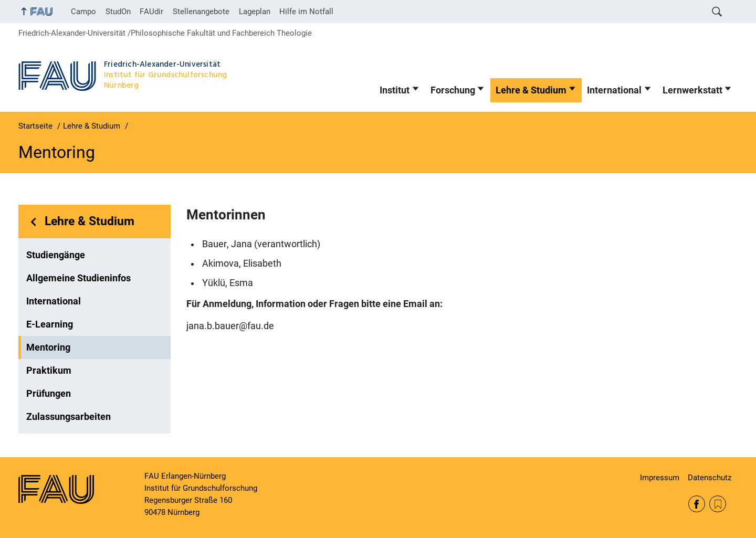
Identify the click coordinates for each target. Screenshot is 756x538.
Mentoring (48, 347)
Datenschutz (710, 478)
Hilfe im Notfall (306, 12)
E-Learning (50, 324)
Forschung (453, 90)
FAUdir (151, 12)
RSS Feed (718, 504)
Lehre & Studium (531, 90)
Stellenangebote (201, 12)
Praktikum (49, 371)
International (614, 90)
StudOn (118, 12)
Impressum (660, 478)
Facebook (697, 504)
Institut (395, 90)
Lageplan (255, 12)
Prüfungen (49, 394)
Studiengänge (56, 255)
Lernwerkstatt (692, 90)
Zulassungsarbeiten (69, 417)
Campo (83, 12)
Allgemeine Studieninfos (78, 278)
